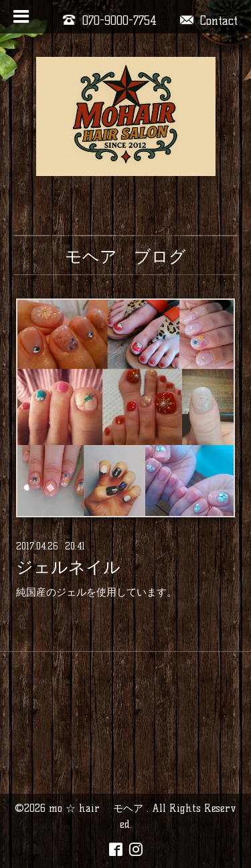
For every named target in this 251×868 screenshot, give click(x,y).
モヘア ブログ (125, 256)
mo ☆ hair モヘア (98, 808)
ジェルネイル (68, 568)
